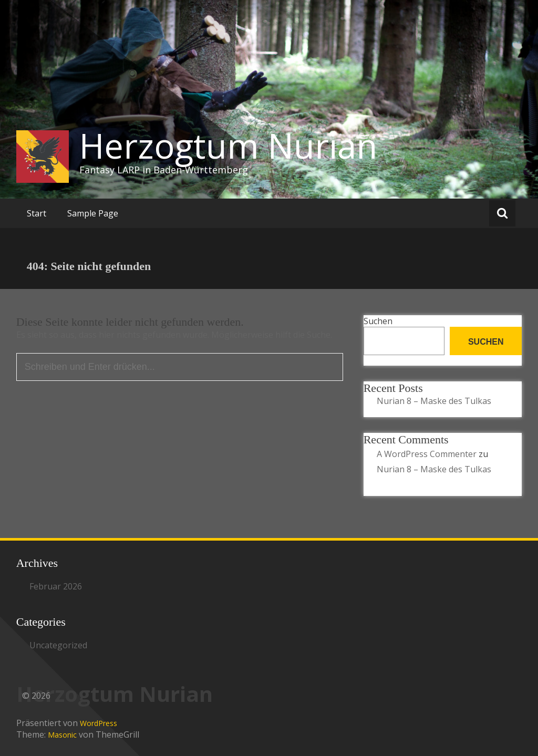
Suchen (378, 321)
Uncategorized (58, 645)
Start (37, 213)
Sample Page (93, 213)
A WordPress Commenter (427, 454)
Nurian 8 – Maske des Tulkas (434, 401)
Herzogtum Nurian (228, 146)
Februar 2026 (56, 586)
